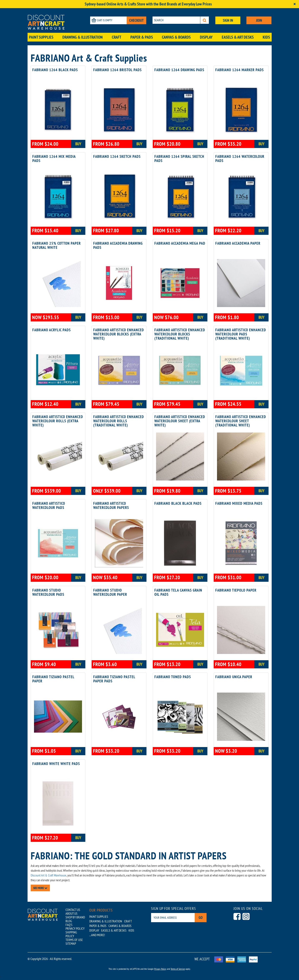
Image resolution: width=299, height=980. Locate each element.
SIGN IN (228, 20)
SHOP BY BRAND (75, 917)
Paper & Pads (142, 37)
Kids (266, 37)
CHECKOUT (136, 20)
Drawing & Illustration (83, 37)
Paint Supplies (41, 37)
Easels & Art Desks (238, 37)
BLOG (69, 921)
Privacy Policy (160, 969)
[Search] (205, 20)
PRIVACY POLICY (75, 928)
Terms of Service (178, 969)
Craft (117, 37)
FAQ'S (69, 925)
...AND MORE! (97, 935)
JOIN (259, 20)
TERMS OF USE (74, 940)
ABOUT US (71, 913)
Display (206, 37)
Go (201, 917)
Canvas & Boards (176, 37)
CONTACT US (73, 910)
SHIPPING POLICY (71, 934)
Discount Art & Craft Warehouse (49, 875)
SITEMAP (71, 943)
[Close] (295, 4)
